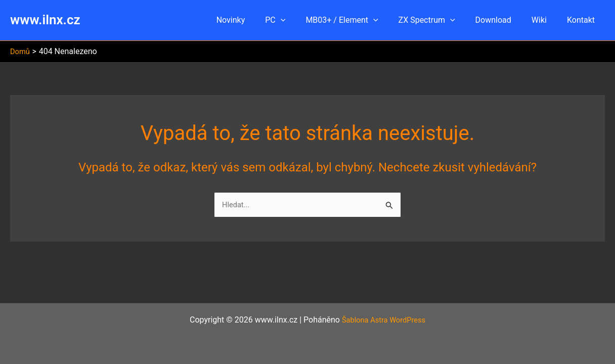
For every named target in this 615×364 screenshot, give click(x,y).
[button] (303, 20)
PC (297, 20)
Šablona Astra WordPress (384, 320)
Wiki (545, 20)
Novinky (257, 20)
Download (503, 20)
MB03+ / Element (360, 20)
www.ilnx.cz (45, 20)
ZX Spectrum (441, 20)
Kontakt (583, 20)
